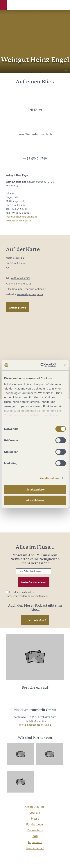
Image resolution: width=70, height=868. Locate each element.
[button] (3, 5)
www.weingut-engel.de (19, 220)
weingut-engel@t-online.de (22, 217)
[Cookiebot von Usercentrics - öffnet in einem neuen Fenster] (42, 365)
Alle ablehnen (35, 500)
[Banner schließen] (64, 365)
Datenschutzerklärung (18, 596)
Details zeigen (49, 478)
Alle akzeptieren (35, 489)
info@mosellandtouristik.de (35, 725)
